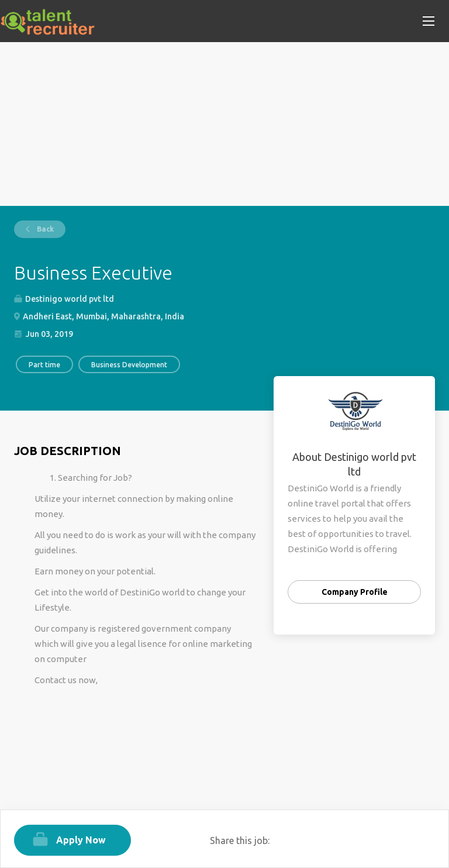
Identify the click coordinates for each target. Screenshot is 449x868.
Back (44, 229)
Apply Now (81, 840)
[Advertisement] (224, 124)
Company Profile (355, 592)
